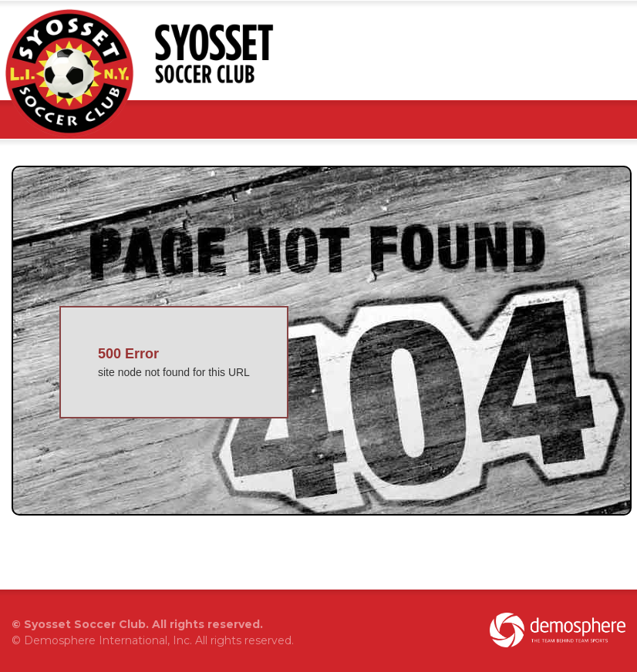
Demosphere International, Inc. (108, 640)
